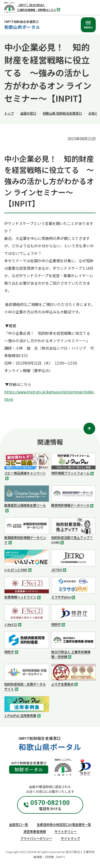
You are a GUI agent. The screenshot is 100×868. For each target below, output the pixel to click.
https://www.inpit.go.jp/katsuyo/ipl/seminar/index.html (49, 395)
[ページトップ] (89, 429)
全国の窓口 (28, 113)
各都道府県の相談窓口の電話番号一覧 (64, 824)
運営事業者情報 (35, 831)
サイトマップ (70, 838)
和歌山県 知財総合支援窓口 (62, 113)
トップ (9, 113)
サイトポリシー (66, 831)
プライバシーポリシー (36, 838)
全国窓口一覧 (19, 824)
